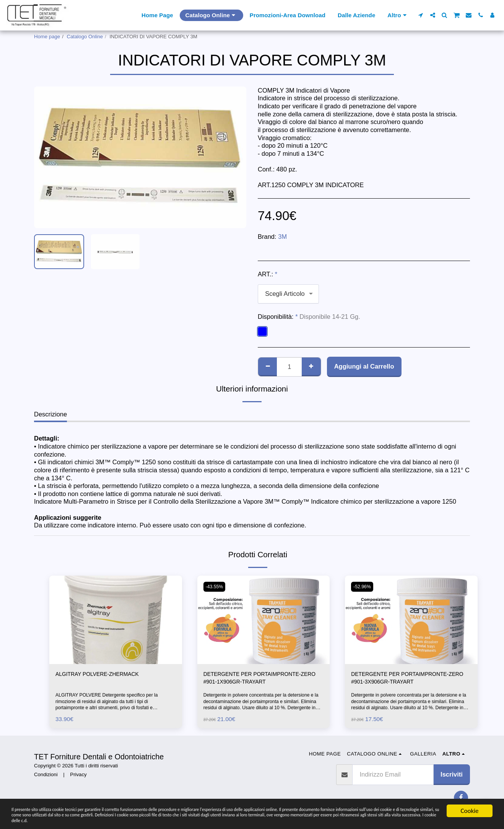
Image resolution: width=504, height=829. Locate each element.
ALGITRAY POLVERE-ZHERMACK (105, 675)
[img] (116, 620)
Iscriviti (452, 777)
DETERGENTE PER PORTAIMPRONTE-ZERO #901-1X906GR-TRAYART (262, 680)
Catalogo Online (85, 37)
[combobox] (288, 294)
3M (282, 237)
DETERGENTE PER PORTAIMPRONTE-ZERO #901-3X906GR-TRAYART (409, 680)
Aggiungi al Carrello (364, 366)
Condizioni (46, 778)
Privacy (78, 778)
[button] (421, 15)
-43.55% (216, 587)
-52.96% (363, 587)
